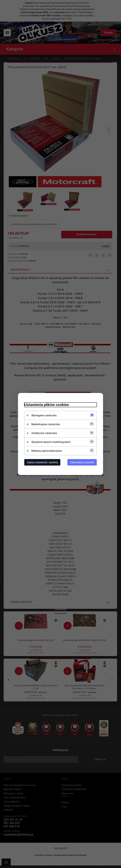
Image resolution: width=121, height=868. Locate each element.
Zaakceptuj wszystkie (82, 462)
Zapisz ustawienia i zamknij (42, 462)
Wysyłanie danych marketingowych (51, 442)
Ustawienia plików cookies (47, 405)
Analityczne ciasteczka (44, 433)
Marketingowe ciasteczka (46, 424)
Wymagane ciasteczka (44, 415)
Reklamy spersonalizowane (47, 451)
